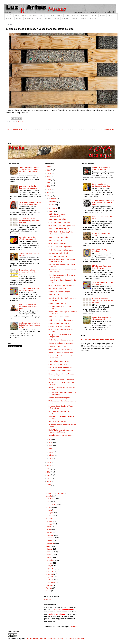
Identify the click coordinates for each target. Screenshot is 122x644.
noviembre (53, 202)
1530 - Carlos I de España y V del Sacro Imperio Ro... (61, 233)
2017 (49, 196)
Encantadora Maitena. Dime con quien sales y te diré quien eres (29, 272)
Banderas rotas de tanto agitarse (61, 371)
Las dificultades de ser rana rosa (60, 367)
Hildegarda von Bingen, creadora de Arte (101, 251)
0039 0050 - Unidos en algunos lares (62, 226)
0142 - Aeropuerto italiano (58, 364)
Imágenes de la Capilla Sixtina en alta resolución (28, 187)
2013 (49, 472)
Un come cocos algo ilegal (58, 253)
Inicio (63, 129)
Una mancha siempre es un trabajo (61, 379)
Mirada (21, 121)
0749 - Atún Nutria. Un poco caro (61, 247)
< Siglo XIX (66, 19)
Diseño (49, 532)
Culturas (59, 15)
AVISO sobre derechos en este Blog (97, 339)
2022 (49, 180)
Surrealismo (29, 19)
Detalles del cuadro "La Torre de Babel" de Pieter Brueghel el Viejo (29, 325)
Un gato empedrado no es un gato (61, 343)
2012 (49, 475)
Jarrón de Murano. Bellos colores (61, 353)
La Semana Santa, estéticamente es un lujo (101, 185)
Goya (48, 546)
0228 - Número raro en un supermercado (58, 215)
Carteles (50, 518)
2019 (49, 189)
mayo (51, 445)
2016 (49, 462)
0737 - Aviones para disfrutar (59, 361)
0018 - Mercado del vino (57, 243)
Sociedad (19, 19)
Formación (48, 19)
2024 (49, 173)
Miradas (103, 15)
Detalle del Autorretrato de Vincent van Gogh (102, 318)
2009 (49, 485)
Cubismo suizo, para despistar (60, 326)
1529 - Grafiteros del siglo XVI (60, 229)
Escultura (75, 15)
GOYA (17, 15)
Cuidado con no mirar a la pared (60, 435)
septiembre (53, 208)
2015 (49, 465)
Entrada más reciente (14, 129)
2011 (49, 478)
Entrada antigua (110, 129)
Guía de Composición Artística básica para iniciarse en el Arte (30, 221)
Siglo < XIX (51, 569)
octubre (52, 205)
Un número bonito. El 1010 (58, 288)
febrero (52, 455)
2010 (49, 481)
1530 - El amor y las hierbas (59, 237)
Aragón (49, 496)
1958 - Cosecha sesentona (58, 295)
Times (49, 591)
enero (51, 458)
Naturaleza (9, 19)
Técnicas (39, 19)
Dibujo (67, 15)
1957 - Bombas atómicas (58, 256)
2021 (49, 183)
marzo (51, 452)
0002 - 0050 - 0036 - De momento (61, 320)
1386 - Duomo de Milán (57, 219)
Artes (41, 15)
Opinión (49, 563)
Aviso (24, 15)
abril (51, 449)
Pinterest (48, 599)
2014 (49, 469)
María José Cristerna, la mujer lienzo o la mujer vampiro (30, 203)
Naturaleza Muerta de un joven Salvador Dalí (101, 169)
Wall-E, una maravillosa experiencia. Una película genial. (28, 307)
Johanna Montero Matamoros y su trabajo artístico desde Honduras (103, 202)
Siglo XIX (75, 19)
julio (51, 439)
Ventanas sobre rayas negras (59, 292)
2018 (49, 192)
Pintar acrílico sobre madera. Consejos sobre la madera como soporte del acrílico (29, 170)
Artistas (57, 19)
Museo (110, 15)
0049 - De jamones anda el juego (61, 250)
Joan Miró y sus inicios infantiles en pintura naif (28, 238)
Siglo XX (84, 19)
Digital (49, 530)
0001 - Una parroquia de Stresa (60, 349)
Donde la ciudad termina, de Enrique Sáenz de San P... (62, 260)
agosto (52, 211)
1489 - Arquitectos (55, 240)
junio (51, 442)
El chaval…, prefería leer (58, 346)
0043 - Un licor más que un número (61, 340)
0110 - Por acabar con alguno (59, 222)
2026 (49, 167)
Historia (49, 549)
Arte (48, 502)
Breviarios (50, 516)
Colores (49, 521)
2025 (49, 170)
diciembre (53, 198)
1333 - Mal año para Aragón (59, 317)
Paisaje (49, 566)
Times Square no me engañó (59, 398)
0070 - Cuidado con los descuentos (61, 285)
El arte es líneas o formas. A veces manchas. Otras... (61, 375)
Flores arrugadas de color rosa (60, 323)
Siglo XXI (93, 19)
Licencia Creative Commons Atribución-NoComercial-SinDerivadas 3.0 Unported (55, 639)
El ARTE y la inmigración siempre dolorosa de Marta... (61, 431)
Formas (49, 541)
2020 (49, 186)
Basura (49, 510)
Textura (49, 588)
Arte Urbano (50, 15)
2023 (49, 176)
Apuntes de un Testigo (55, 493)
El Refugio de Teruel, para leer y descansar (102, 267)
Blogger (74, 627)
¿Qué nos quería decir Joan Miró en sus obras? (29, 289)
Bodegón (50, 513)
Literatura (94, 15)
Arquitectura (33, 15)
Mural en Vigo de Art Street (58, 303)
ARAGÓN (9, 15)
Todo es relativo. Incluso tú (58, 422)
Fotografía (85, 15)
